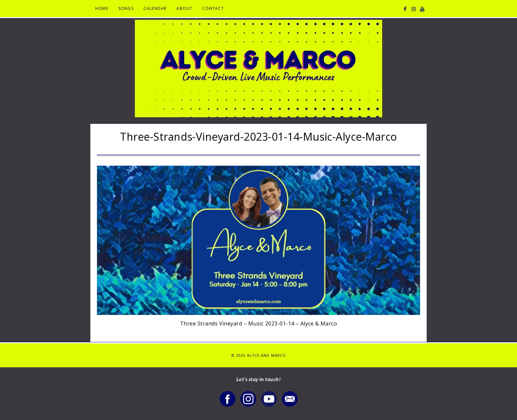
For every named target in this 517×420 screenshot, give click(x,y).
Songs (126, 8)
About (184, 8)
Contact (213, 8)
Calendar (155, 8)
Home (102, 8)
